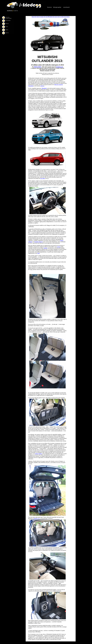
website (42, 86)
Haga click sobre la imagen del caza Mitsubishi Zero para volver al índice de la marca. (51, 17)
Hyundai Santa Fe (39, 242)
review (59, 247)
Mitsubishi (44, 88)
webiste (45, 248)
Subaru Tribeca (39, 454)
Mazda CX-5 (37, 518)
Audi (38, 253)
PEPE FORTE (38, 67)
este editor (43, 178)
